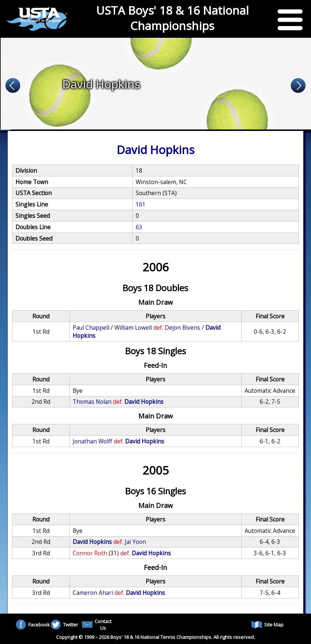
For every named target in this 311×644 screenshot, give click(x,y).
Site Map (267, 625)
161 (141, 204)
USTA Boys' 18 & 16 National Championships (172, 18)
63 (139, 227)
